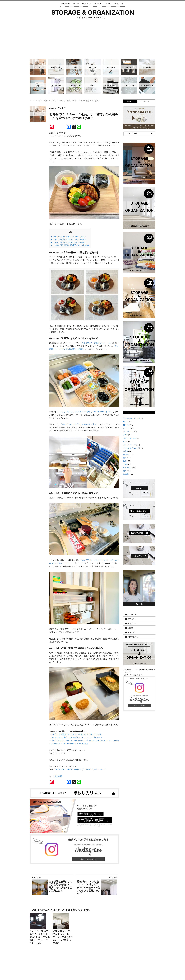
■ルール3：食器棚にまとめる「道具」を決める (68, 242)
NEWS (76, 4)
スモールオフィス (56, 85)
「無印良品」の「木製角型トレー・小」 (96, 343)
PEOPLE (126, 425)
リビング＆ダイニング (56, 67)
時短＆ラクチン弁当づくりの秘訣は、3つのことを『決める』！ (77, 737)
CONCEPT (65, 4)
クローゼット (74, 67)
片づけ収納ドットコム (93, 14)
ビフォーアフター (147, 85)
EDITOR (97, 4)
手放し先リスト (74, 965)
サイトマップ (60, 965)
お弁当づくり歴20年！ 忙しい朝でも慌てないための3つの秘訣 (76, 734)
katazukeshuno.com (92, 975)
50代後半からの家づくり (132, 418)
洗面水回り (92, 67)
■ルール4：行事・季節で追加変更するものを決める (70, 245)
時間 (92, 85)
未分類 (126, 464)
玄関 (111, 67)
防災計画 (129, 85)
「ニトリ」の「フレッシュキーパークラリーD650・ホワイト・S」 (85, 412)
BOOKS (108, 4)
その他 (74, 85)
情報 (111, 85)
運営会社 (131, 619)
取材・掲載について (100, 965)
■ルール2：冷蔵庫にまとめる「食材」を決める (68, 239)
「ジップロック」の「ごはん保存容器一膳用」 (79, 424)
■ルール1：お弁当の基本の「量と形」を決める (68, 237)
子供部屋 (129, 67)
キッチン (38, 67)
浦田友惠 (58, 776)
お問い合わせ (133, 637)
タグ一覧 (131, 632)
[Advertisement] (92, 38)
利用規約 (127, 965)
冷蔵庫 (38, 85)
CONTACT (119, 4)
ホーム (32, 101)
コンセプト (132, 614)
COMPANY (87, 4)
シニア (147, 67)
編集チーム (132, 623)
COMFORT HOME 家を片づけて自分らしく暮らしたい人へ (81, 769)
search (130, 101)
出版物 (130, 628)
